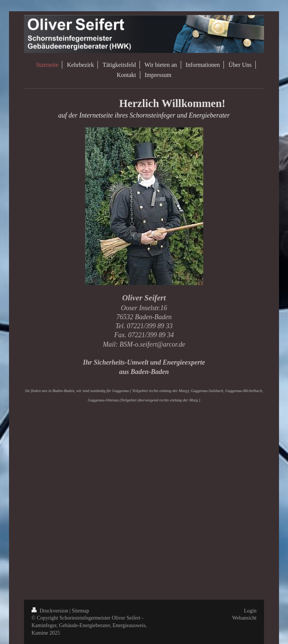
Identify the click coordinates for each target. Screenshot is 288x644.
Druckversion (50, 611)
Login (250, 611)
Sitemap (81, 611)
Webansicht (244, 618)
